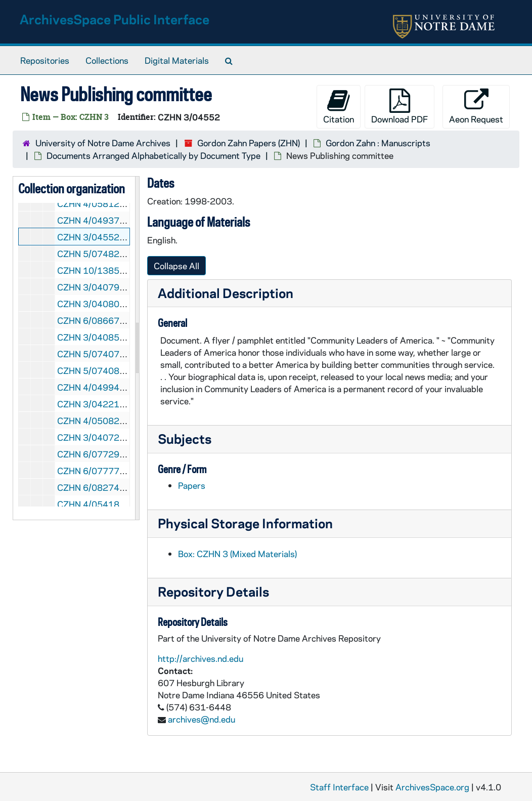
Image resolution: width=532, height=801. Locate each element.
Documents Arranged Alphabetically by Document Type (153, 155)
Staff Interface (339, 787)
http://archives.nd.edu (201, 658)
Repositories (45, 60)
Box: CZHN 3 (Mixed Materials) (237, 554)
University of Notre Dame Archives (103, 143)
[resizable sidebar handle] (137, 348)
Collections (107, 60)
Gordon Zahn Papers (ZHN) (249, 143)
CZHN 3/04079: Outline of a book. (124, 287)
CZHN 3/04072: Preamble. (110, 437)
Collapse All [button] (176, 266)
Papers (192, 485)
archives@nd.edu (202, 719)
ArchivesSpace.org (432, 787)
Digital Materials (177, 60)
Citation (339, 107)
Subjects (185, 438)
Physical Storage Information (245, 523)
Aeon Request (476, 107)
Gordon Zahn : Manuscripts (378, 143)
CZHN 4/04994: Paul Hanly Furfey (124, 387)
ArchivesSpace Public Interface (115, 19)
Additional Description (226, 293)
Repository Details (213, 591)
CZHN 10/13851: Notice (106, 270)
